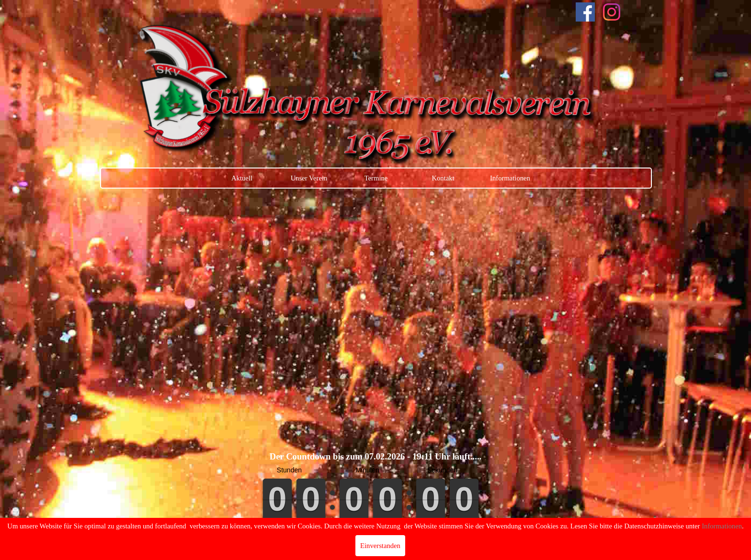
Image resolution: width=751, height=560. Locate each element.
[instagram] (612, 12)
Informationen (510, 178)
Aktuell (242, 178)
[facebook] (585, 12)
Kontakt (443, 178)
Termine (376, 178)
